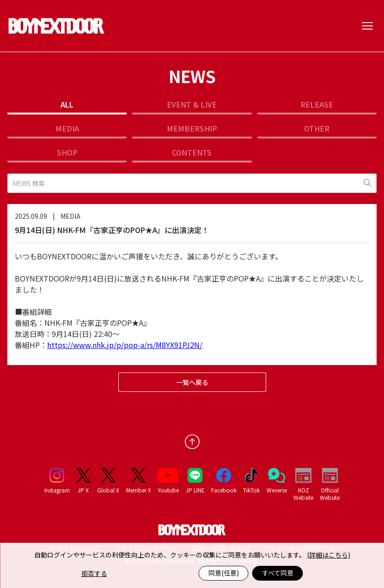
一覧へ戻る (192, 382)
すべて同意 (278, 573)
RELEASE (317, 104)
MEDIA (67, 128)
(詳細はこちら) (329, 555)
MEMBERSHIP (192, 128)
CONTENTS (192, 152)
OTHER (317, 128)
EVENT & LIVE (192, 104)
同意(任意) (224, 573)
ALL (67, 104)
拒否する (94, 573)
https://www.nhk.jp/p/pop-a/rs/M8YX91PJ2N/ (125, 345)
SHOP (67, 152)
